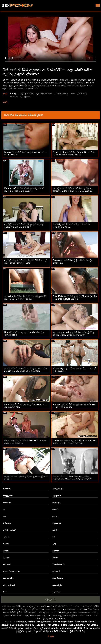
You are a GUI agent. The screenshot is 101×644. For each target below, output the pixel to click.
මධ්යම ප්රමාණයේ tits (12, 571)
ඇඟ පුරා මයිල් (28, 94)
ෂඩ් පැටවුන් (45, 612)
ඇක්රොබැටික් (57, 585)
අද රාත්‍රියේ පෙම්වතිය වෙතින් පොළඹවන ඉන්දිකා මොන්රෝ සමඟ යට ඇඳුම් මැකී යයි (73, 190)
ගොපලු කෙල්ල (64, 94)
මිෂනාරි (55, 558)
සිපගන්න (56, 551)
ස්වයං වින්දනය (58, 578)
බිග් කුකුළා (7, 523)
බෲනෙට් (14, 97)
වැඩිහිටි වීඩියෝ (63, 606)
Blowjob (14, 94)
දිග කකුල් (7, 564)
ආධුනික (6, 537)
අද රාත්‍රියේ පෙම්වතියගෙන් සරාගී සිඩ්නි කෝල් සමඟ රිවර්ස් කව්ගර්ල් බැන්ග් (25, 262)
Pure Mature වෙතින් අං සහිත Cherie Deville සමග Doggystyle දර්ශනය (75, 298)
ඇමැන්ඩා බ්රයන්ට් (46, 94)
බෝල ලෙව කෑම (9, 585)
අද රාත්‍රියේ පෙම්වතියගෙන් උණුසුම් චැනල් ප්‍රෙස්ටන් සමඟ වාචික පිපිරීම (24, 226)
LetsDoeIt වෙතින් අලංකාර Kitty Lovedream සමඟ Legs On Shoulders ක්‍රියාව (75, 442)
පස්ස (76, 94)
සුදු (4, 509)
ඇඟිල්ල (55, 530)
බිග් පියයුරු (86, 94)
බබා (54, 537)
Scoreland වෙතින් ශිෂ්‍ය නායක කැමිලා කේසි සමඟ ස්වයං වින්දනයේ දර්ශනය (25, 298)
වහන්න (55, 516)
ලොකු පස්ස (26, 97)
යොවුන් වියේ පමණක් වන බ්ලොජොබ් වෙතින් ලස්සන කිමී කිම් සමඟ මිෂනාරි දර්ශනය (26, 370)
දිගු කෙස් (6, 558)
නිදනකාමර (56, 592)
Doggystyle (8, 496)
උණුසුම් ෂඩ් (50, 599)
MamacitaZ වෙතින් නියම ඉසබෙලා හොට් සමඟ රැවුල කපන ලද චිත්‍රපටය (24, 190)
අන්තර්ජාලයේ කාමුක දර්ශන (26, 606)
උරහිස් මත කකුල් (9, 530)
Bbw (5, 592)
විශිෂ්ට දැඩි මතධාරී (19, 612)
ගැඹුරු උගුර (57, 523)
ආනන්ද (6, 551)
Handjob (7, 503)
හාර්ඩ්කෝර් (56, 571)
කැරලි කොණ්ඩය (58, 564)
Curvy (6, 544)
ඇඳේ (54, 544)
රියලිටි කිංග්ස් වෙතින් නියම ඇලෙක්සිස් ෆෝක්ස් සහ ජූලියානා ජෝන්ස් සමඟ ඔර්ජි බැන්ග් (72, 479)
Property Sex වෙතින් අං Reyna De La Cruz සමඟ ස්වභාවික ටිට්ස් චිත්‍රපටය (74, 153)
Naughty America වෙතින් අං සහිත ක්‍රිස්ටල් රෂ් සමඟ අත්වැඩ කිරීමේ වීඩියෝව (73, 334)
